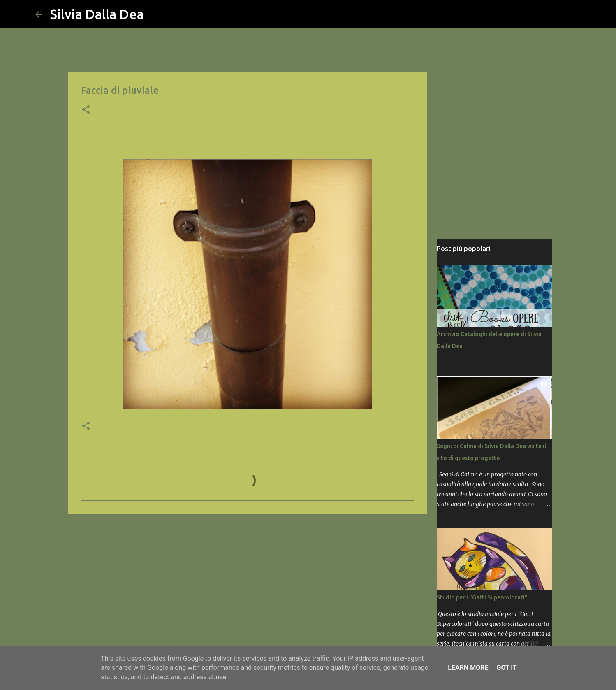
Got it (506, 668)
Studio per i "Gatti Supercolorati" (482, 597)
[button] (86, 110)
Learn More (468, 668)
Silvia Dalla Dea (97, 14)
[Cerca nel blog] (540, 14)
